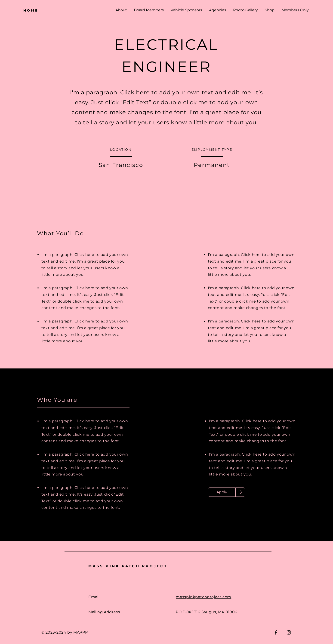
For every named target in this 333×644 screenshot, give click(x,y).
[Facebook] (276, 632)
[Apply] (222, 492)
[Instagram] (289, 632)
